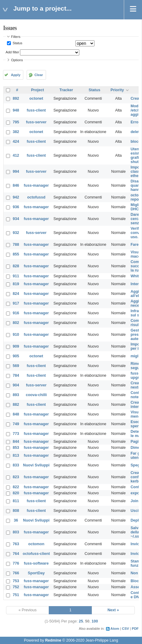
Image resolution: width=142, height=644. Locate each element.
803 (16, 532)
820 (16, 493)
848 (16, 414)
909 (16, 346)
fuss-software (36, 563)
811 (16, 501)
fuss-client (36, 110)
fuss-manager (36, 185)
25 (81, 621)
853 (16, 448)
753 (16, 581)
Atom (115, 629)
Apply (16, 75)
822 (16, 487)
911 (16, 276)
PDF (135, 629)
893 (16, 395)
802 (16, 323)
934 (16, 219)
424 (16, 142)
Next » (113, 610)
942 (16, 197)
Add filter (13, 52)
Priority (117, 90)
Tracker (66, 90)
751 (16, 595)
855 (16, 254)
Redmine (53, 640)
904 (16, 385)
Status (17, 43)
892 (16, 98)
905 (16, 356)
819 (16, 284)
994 (16, 172)
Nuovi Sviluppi (36, 465)
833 (16, 465)
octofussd (36, 197)
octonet (36, 98)
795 (16, 122)
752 (16, 587)
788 (16, 245)
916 (16, 313)
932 (16, 233)
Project (37, 90)
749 (16, 424)
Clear (39, 75)
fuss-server (36, 122)
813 (16, 455)
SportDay (36, 573)
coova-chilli (36, 395)
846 (16, 185)
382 (16, 132)
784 (16, 375)
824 (16, 294)
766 (16, 573)
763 (16, 544)
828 (16, 266)
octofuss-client (36, 554)
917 (16, 303)
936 (16, 207)
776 (16, 563)
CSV (125, 629)
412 (16, 155)
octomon (36, 544)
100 (95, 621)
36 (16, 520)
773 (16, 434)
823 (16, 477)
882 (16, 405)
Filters (16, 37)
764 (16, 554)
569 (16, 366)
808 (16, 511)
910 (16, 335)
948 (16, 110)
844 (16, 442)
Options (17, 60)
